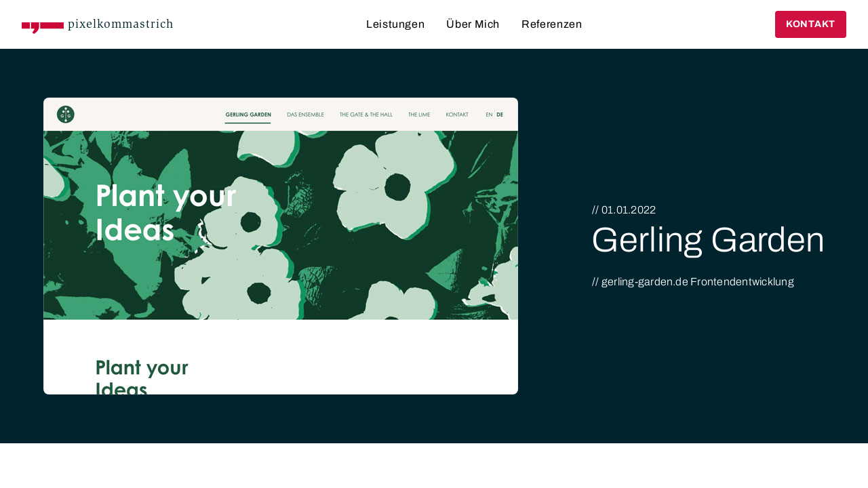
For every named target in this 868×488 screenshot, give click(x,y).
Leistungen (395, 24)
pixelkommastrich (120, 24)
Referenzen (552, 24)
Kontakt (811, 24)
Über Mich (473, 24)
